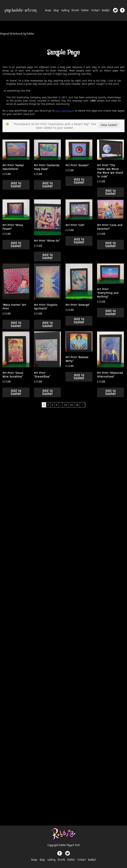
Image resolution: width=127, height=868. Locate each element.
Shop (56, 10)
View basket (109, 125)
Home (48, 10)
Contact (95, 10)
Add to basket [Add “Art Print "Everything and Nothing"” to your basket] (110, 312)
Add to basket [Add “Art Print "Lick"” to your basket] (79, 241)
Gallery (65, 10)
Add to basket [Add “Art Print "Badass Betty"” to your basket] (79, 377)
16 (77, 405)
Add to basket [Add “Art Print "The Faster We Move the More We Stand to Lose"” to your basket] (110, 192)
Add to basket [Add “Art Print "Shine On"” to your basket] (47, 256)
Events (75, 10)
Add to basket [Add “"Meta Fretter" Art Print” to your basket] (16, 324)
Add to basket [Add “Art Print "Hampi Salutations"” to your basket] (16, 185)
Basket (106, 10)
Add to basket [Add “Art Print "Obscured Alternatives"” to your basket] (110, 392)
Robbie (85, 10)
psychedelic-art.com (21, 10)
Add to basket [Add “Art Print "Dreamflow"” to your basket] (47, 392)
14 (66, 405)
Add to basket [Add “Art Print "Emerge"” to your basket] (79, 321)
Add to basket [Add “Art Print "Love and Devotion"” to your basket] (110, 245)
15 (71, 405)
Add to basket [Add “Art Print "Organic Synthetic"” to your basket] (47, 324)
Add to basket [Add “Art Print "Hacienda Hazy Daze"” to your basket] (47, 185)
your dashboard (65, 111)
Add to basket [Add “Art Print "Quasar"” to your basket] (79, 181)
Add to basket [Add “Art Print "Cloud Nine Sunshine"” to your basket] (16, 392)
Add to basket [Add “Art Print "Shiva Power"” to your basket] (16, 245)
